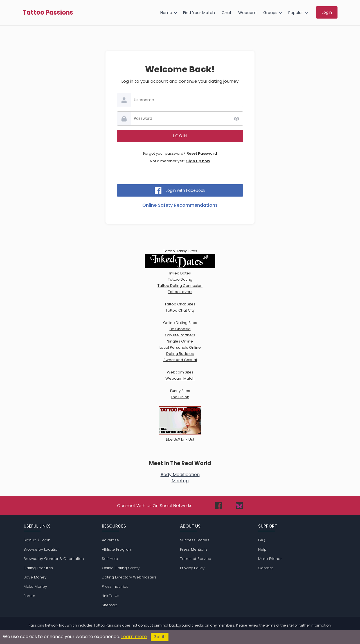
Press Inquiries (115, 586)
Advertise (110, 540)
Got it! (160, 637)
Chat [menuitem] (227, 13)
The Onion (180, 397)
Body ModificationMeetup (180, 478)
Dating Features (38, 568)
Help (262, 549)
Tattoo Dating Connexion (180, 286)
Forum (29, 596)
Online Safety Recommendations (180, 205)
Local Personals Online (180, 347)
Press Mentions (194, 549)
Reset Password (202, 153)
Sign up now (198, 161)
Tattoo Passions (48, 13)
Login (46, 540)
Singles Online (180, 341)
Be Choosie (180, 329)
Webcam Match (180, 378)
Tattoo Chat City (180, 310)
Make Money (35, 586)
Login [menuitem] (327, 12)
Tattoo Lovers (180, 292)
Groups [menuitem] (270, 13)
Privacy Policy (192, 568)
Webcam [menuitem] (247, 13)
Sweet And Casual (180, 360)
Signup (30, 540)
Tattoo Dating (180, 279)
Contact (265, 568)
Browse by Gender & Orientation (54, 559)
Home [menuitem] (166, 13)
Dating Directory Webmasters (129, 577)
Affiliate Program (117, 549)
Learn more (134, 637)
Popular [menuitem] (296, 13)
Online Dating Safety (121, 568)
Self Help (110, 559)
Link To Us (111, 596)
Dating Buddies (180, 354)
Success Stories (195, 540)
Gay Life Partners (180, 335)
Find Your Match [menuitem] (199, 13)
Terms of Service (196, 559)
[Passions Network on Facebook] (218, 505)
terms (270, 625)
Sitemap (110, 605)
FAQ (262, 540)
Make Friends (270, 559)
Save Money (35, 577)
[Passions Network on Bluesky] (239, 505)
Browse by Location (42, 549)
